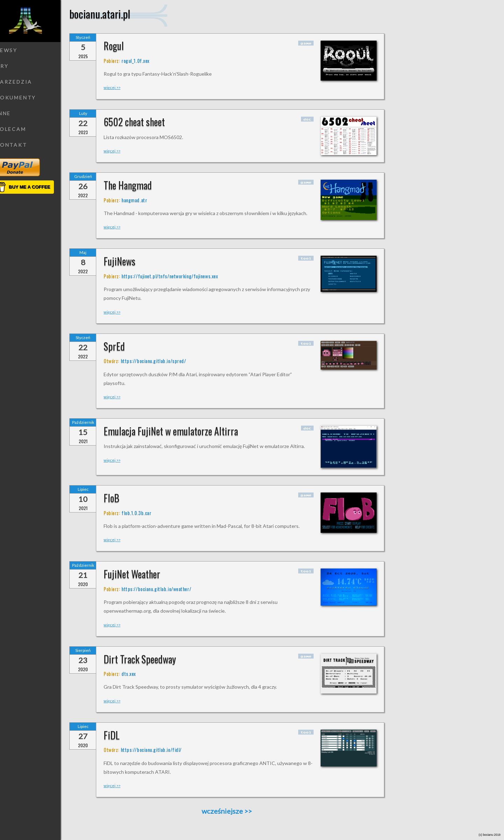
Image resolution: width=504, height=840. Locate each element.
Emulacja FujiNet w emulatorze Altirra (180, 431)
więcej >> (121, 87)
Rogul (123, 46)
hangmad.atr (144, 200)
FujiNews (129, 261)
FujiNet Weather (141, 574)
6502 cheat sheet (144, 122)
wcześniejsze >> (236, 811)
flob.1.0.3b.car (146, 513)
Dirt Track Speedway (149, 659)
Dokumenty (25, 98)
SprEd (124, 346)
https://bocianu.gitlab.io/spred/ (163, 361)
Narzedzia (23, 82)
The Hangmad (137, 185)
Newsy (16, 50)
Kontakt (21, 145)
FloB (121, 498)
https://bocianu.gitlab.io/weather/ (166, 589)
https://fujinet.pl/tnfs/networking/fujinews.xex (179, 276)
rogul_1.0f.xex (145, 60)
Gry (11, 66)
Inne (13, 113)
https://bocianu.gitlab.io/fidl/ (160, 749)
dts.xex (138, 673)
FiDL (121, 735)
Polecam (20, 129)
